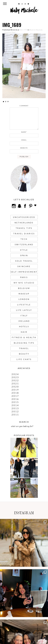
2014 (15, 405)
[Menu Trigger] (5, 4)
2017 (15, 396)
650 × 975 (23, 30)
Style (24, 250)
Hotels (24, 326)
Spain (24, 255)
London (24, 299)
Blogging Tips (24, 343)
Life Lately (24, 310)
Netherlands (24, 223)
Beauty (24, 354)
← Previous (7, 32)
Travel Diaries (24, 234)
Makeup (24, 294)
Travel (24, 348)
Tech (24, 239)
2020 (15, 387)
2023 (15, 377)
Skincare (24, 266)
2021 (15, 384)
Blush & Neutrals (36, 30)
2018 (15, 393)
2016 (15, 399)
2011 (15, 415)
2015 (15, 402)
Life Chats (24, 359)
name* (24, 132)
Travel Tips (24, 228)
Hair (24, 332)
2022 (15, 380)
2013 (15, 408)
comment (24, 106)
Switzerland (24, 244)
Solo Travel (24, 261)
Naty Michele (24, 11)
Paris (24, 277)
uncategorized (24, 217)
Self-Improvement (24, 272)
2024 (15, 374)
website (24, 148)
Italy (24, 316)
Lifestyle (24, 305)
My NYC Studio (24, 283)
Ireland (24, 321)
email (24, 140)
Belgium (24, 288)
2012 (15, 412)
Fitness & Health (24, 337)
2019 (15, 390)
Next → (15, 32)
